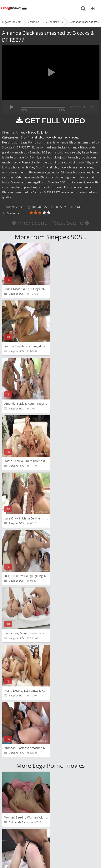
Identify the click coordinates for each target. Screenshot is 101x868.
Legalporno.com (11, 8)
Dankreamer (65, 650)
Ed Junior (43, 132)
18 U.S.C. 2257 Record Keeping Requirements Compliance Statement (50, 855)
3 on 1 (25, 137)
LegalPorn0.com (33, 854)
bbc (41, 137)
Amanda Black (26, 132)
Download (11, 213)
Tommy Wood (66, 765)
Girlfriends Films (18, 593)
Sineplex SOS (15, 207)
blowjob (50, 137)
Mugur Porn (64, 708)
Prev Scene (29, 223)
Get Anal (62, 593)
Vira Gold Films (17, 822)
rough (76, 137)
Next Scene (71, 223)
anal (34, 137)
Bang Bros (15, 650)
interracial (64, 137)
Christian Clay (17, 708)
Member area (31, 841)
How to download (61, 841)
